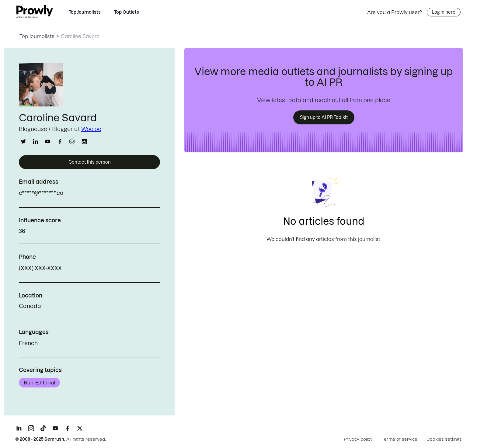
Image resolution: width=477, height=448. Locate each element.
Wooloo (91, 129)
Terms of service (400, 439)
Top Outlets (127, 12)
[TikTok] (43, 428)
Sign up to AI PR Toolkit (324, 117)
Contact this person (90, 162)
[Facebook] (68, 428)
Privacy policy (358, 439)
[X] (80, 428)
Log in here (444, 12)
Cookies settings (444, 439)
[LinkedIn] (19, 428)
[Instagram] (31, 428)
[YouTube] (55, 428)
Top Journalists (85, 12)
